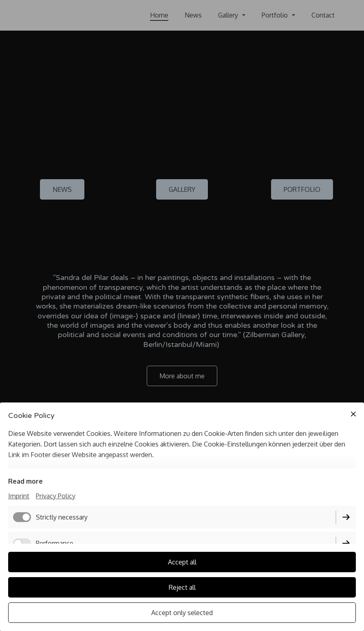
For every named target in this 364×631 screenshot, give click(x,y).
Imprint (19, 496)
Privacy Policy (56, 496)
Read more (25, 481)
